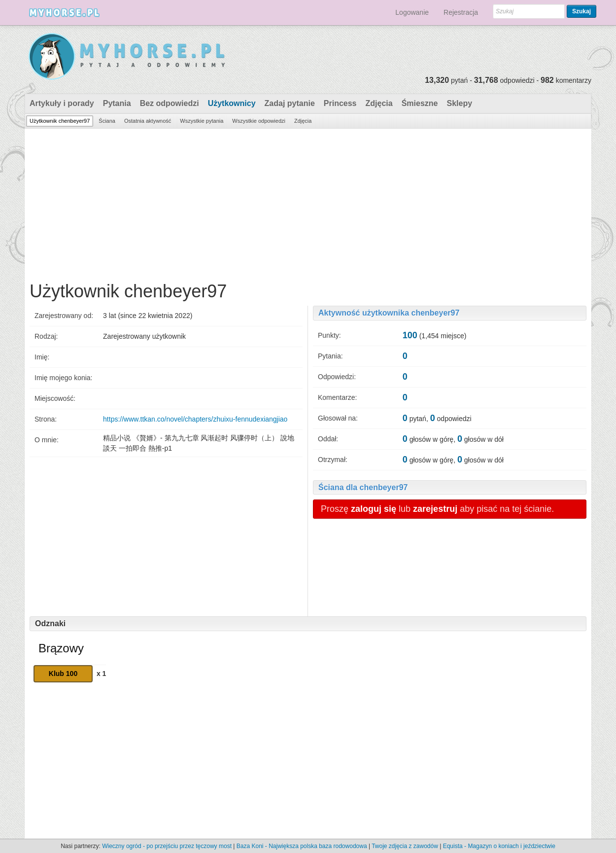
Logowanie (412, 12)
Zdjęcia (379, 103)
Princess (340, 103)
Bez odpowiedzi (170, 103)
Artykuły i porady (62, 103)
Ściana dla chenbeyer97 (363, 487)
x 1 (101, 674)
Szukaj (582, 11)
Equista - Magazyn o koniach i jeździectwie (499, 846)
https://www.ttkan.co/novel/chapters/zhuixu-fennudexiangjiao (195, 419)
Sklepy (459, 103)
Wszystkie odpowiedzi (259, 121)
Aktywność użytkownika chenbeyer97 (389, 313)
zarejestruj (435, 509)
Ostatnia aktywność (148, 121)
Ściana (107, 121)
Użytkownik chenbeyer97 (60, 121)
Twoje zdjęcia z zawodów (405, 846)
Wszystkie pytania (202, 121)
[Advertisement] (308, 203)
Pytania (117, 103)
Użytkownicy (232, 103)
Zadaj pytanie (290, 103)
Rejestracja (461, 12)
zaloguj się (374, 509)
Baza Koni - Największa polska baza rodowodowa (302, 846)
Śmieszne (420, 103)
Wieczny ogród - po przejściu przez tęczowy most (167, 846)
